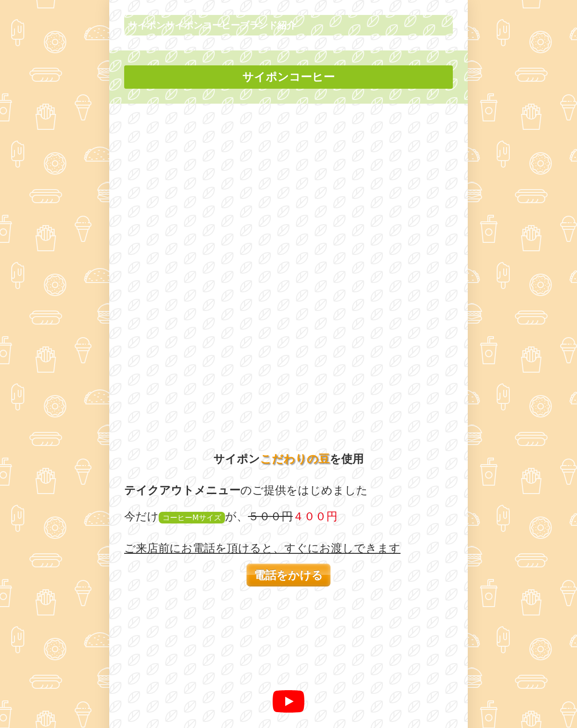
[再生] (288, 383)
